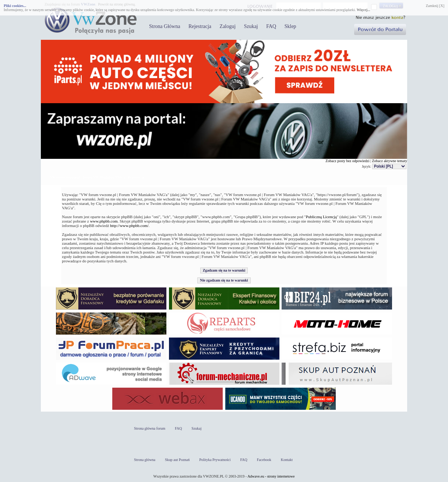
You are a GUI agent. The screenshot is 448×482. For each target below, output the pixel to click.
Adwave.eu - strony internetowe (271, 476)
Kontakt (287, 460)
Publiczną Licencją (321, 217)
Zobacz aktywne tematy (389, 161)
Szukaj (251, 26)
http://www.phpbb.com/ (129, 226)
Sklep (290, 26)
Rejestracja (200, 26)
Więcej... (364, 10)
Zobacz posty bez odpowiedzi (347, 161)
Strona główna (145, 460)
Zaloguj (228, 26)
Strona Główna (165, 26)
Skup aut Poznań (177, 460)
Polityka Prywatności (215, 460)
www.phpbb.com (104, 221)
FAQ (271, 26)
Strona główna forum (150, 428)
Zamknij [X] (435, 6)
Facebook (264, 460)
